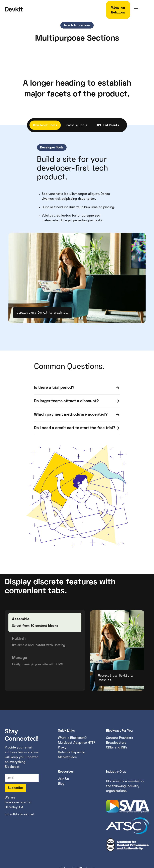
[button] (136, 10)
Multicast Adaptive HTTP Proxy (77, 745)
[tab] (45, 125)
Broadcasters (116, 743)
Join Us (63, 779)
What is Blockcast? (72, 738)
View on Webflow (118, 10)
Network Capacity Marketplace (71, 755)
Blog (61, 784)
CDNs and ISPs (117, 748)
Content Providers (120, 738)
